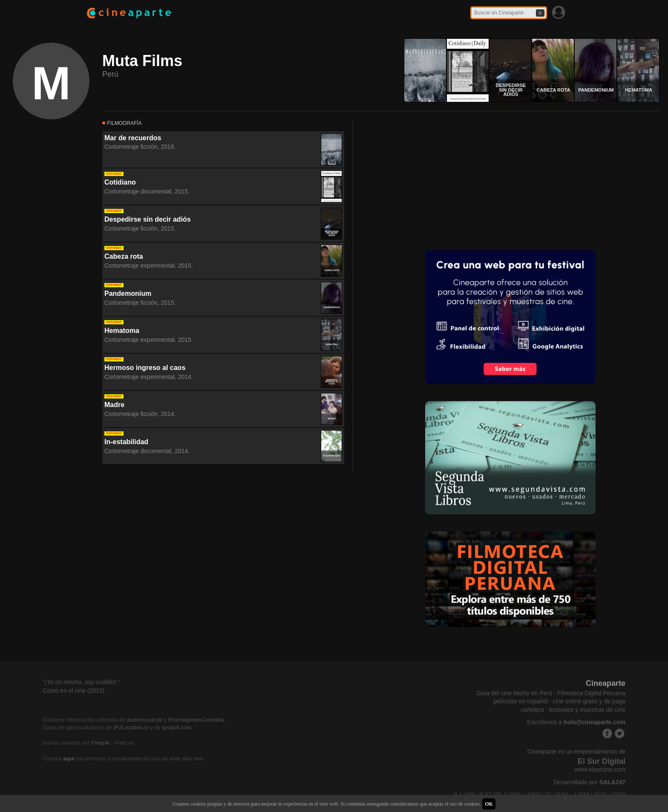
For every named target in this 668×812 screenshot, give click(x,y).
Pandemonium (128, 293)
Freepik (100, 743)
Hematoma (122, 331)
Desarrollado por (589, 782)
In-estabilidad (126, 442)
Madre (114, 405)
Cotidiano (120, 182)
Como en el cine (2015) (74, 691)
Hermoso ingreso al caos (145, 368)
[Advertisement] (433, 179)
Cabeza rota (124, 256)
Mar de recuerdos (133, 138)
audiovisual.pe (145, 720)
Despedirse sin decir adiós (148, 219)
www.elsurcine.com (600, 769)
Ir (540, 13)
